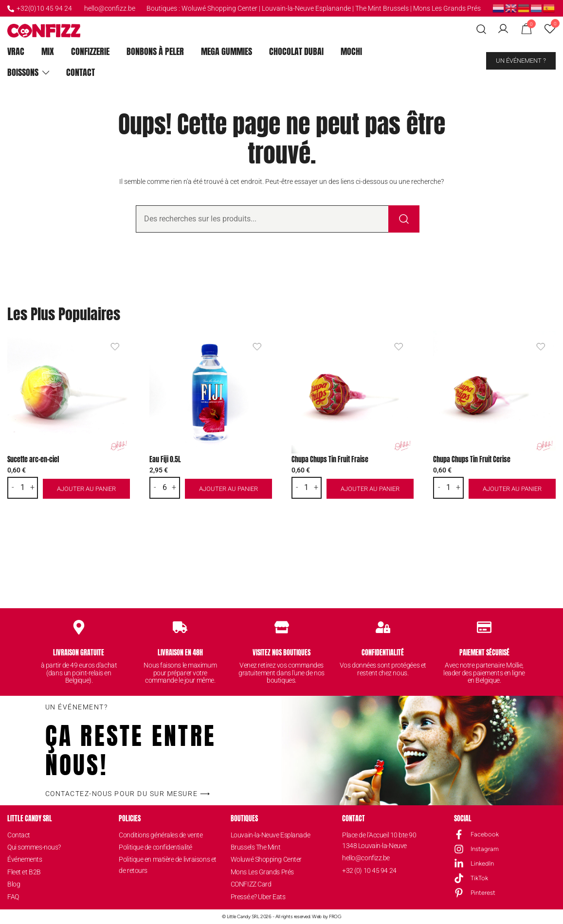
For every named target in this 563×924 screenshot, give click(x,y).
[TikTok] (459, 878)
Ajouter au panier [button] (86, 489)
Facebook (485, 834)
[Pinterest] (459, 893)
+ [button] (32, 488)
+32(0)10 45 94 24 (40, 8)
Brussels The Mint (255, 847)
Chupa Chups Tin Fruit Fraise (330, 460)
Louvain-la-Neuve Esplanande (306, 8)
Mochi (351, 51)
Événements (25, 859)
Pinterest (483, 893)
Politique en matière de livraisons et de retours (167, 865)
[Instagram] (459, 849)
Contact (81, 72)
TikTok (479, 878)
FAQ (13, 897)
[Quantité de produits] (23, 488)
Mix (48, 51)
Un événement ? (521, 61)
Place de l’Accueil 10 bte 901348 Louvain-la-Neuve (379, 840)
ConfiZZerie (90, 51)
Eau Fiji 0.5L (165, 460)
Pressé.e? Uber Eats (258, 897)
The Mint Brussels (382, 8)
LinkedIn (482, 863)
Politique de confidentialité (155, 847)
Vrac (16, 51)
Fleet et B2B (24, 872)
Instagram (485, 849)
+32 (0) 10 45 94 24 (369, 870)
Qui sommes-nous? (34, 847)
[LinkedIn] (459, 864)
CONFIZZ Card (251, 884)
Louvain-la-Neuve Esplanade (270, 835)
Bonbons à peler (155, 51)
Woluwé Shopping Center (219, 8)
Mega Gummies (227, 51)
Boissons (23, 72)
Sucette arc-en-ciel (33, 460)
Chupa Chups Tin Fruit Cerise (472, 460)
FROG (335, 916)
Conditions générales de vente (161, 835)
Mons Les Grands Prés (447, 8)
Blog (14, 884)
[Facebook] (459, 834)
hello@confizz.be (110, 8)
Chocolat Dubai (296, 51)
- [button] (13, 488)
